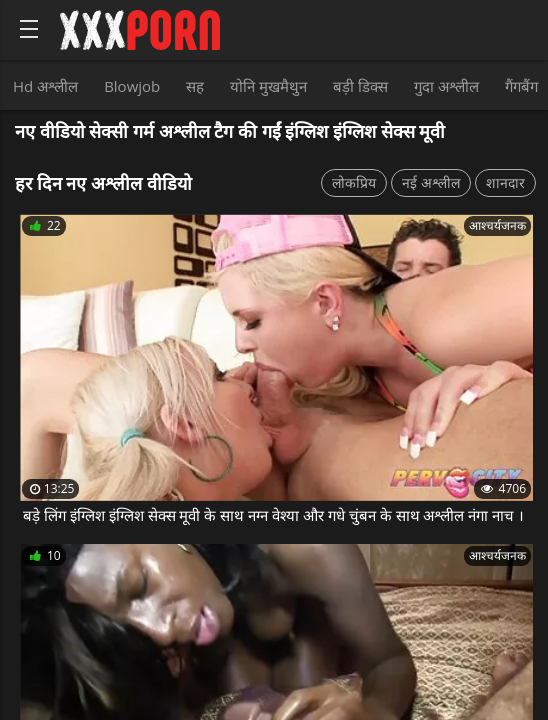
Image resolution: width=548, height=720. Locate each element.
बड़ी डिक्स (360, 86)
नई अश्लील (431, 182)
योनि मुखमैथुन (268, 86)
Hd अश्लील (45, 86)
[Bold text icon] (29, 29)
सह (195, 86)
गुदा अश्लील (446, 86)
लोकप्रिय (354, 182)
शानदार (505, 182)
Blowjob (132, 86)
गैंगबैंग (521, 86)
